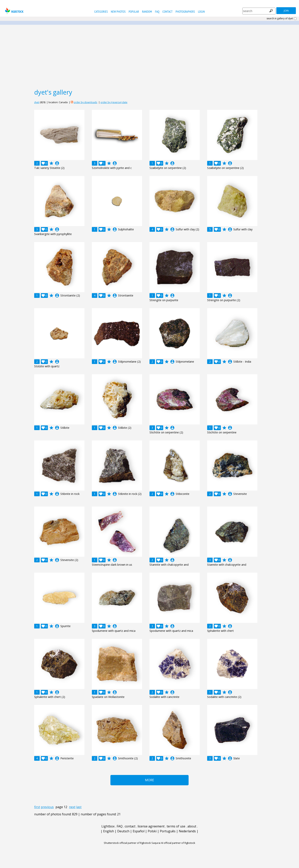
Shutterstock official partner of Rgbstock (127, 843)
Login (201, 12)
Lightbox (108, 826)
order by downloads (85, 102)
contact (167, 12)
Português (168, 831)
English (109, 831)
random (147, 12)
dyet (37, 102)
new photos (118, 12)
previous (47, 807)
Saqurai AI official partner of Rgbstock (173, 843)
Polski (152, 831)
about (192, 826)
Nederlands (187, 831)
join (286, 11)
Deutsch (123, 831)
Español (139, 831)
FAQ (157, 12)
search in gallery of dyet (280, 19)
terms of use (176, 826)
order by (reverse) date (114, 102)
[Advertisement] (149, 56)
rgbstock (14, 11)
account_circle (57, 163)
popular (134, 12)
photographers (185, 12)
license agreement (151, 826)
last (79, 807)
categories (101, 12)
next (72, 807)
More (149, 780)
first (37, 807)
